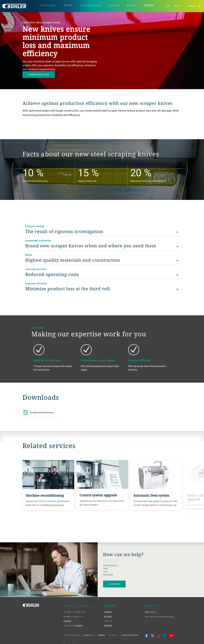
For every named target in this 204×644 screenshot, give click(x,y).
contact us (114, 584)
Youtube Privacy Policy (130, 635)
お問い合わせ (151, 612)
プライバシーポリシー (72, 635)
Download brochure (39, 74)
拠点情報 (108, 617)
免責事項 (102, 635)
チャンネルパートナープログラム (159, 617)
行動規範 (67, 621)
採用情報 (108, 626)
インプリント (113, 635)
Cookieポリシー (89, 635)
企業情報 (108, 612)
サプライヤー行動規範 (73, 626)
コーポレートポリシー (73, 617)
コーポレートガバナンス (74, 612)
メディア (108, 621)
